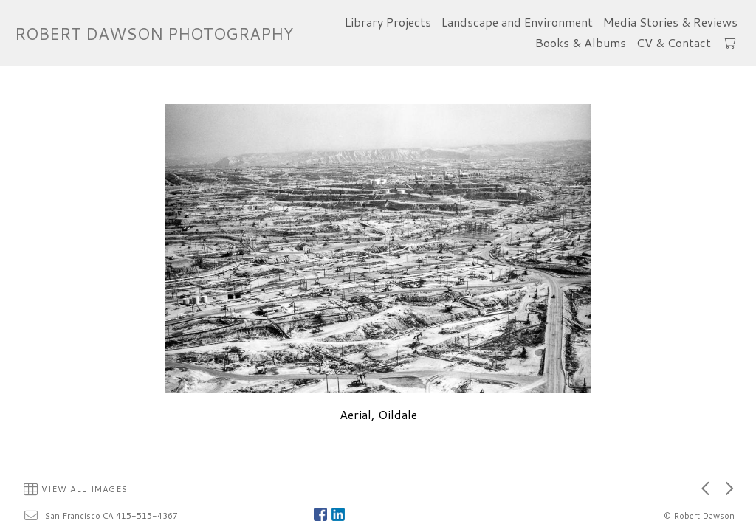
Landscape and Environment (517, 22)
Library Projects (388, 22)
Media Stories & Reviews (670, 22)
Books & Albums (581, 42)
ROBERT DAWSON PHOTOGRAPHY (154, 34)
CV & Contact (674, 42)
